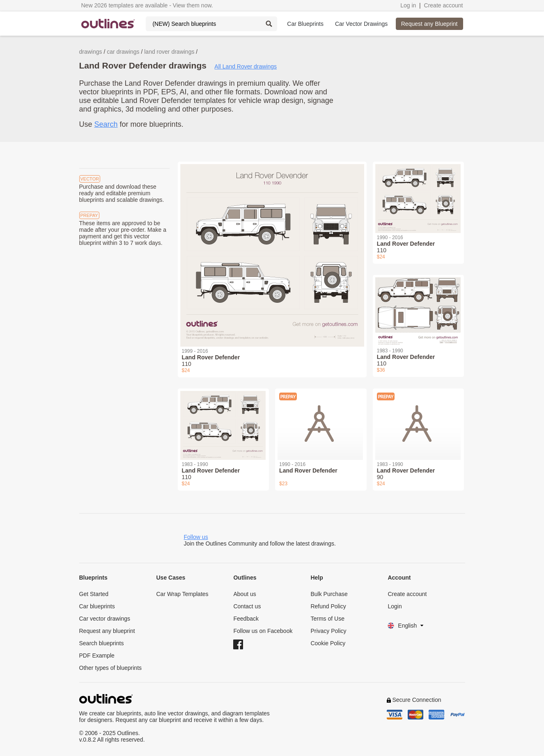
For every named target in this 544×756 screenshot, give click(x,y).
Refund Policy (328, 606)
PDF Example (97, 656)
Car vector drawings (105, 619)
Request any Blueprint (429, 24)
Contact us (247, 606)
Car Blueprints (305, 24)
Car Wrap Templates (182, 594)
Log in (408, 5)
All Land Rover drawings (246, 66)
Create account (444, 5)
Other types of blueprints (111, 668)
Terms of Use (327, 619)
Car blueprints (97, 606)
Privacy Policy (328, 631)
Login (395, 606)
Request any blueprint (107, 631)
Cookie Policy (328, 643)
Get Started (94, 594)
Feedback (246, 619)
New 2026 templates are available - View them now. (147, 5)
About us (244, 594)
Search (106, 124)
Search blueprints (102, 643)
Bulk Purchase (329, 594)
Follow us (196, 537)
